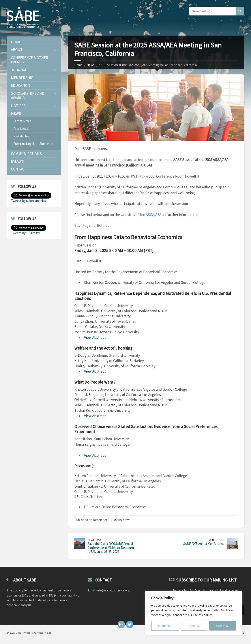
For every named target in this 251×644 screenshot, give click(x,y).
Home (78, 65)
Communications (26, 154)
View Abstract (95, 337)
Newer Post (96, 540)
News (91, 65)
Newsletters (22, 136)
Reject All (194, 626)
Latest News (22, 121)
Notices (18, 106)
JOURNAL (19, 70)
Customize (165, 626)
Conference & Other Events (30, 60)
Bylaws (17, 161)
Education (21, 85)
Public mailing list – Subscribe (33, 144)
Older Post (217, 540)
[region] (194, 613)
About (17, 50)
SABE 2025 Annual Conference (204, 544)
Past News (21, 129)
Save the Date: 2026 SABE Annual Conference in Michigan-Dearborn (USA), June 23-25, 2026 (111, 548)
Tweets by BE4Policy (25, 233)
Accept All (223, 626)
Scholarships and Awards (28, 96)
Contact (19, 169)
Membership (22, 78)
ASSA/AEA (154, 215)
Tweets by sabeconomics (28, 201)
